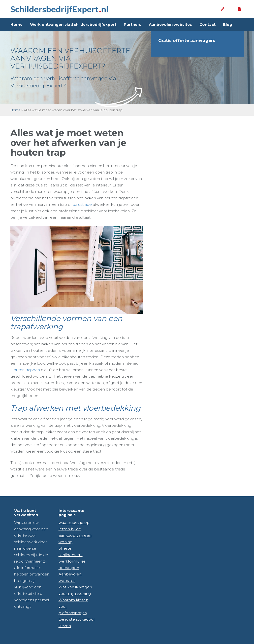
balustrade (82, 204)
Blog (228, 24)
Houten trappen (25, 370)
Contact (207, 24)
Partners (133, 24)
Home (16, 24)
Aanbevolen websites (170, 24)
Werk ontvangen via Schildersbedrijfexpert (73, 24)
